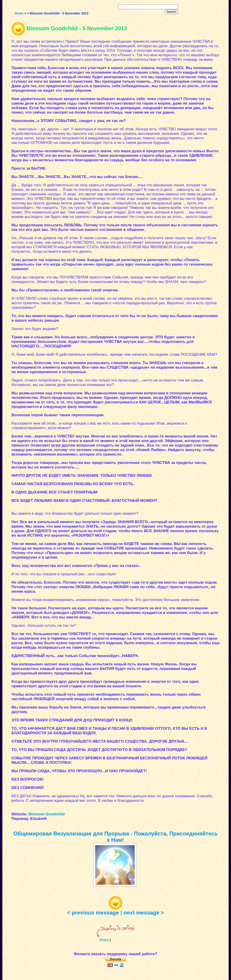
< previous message (93, 913)
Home (19, 13)
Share (104, 940)
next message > (144, 913)
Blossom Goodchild (47, 814)
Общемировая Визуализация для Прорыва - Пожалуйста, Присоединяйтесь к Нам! (115, 837)
